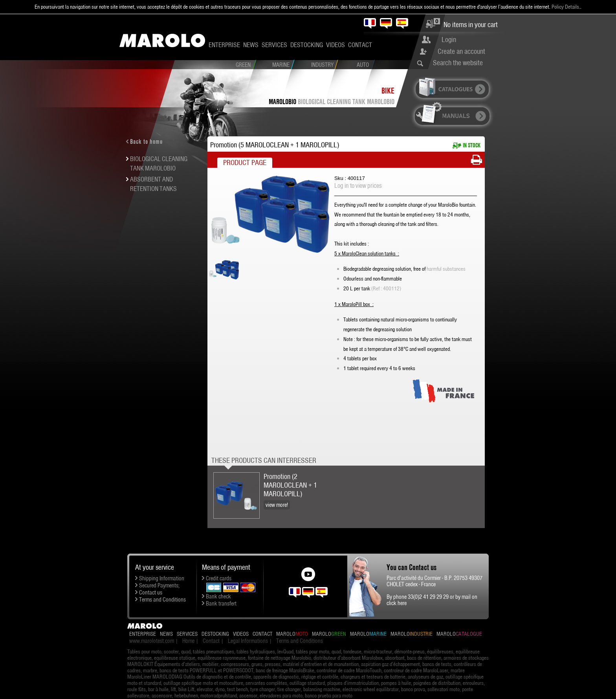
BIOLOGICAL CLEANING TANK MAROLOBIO (346, 102)
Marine (281, 65)
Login (449, 39)
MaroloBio (282, 102)
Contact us (151, 593)
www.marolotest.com (152, 641)
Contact (360, 45)
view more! (277, 505)
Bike (388, 91)
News (251, 45)
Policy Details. (566, 7)
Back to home (146, 141)
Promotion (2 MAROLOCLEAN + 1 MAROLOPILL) (290, 485)
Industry (322, 65)
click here (397, 603)
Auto (363, 65)
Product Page (245, 162)
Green (243, 65)
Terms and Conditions (162, 600)
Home (188, 641)
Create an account (461, 51)
